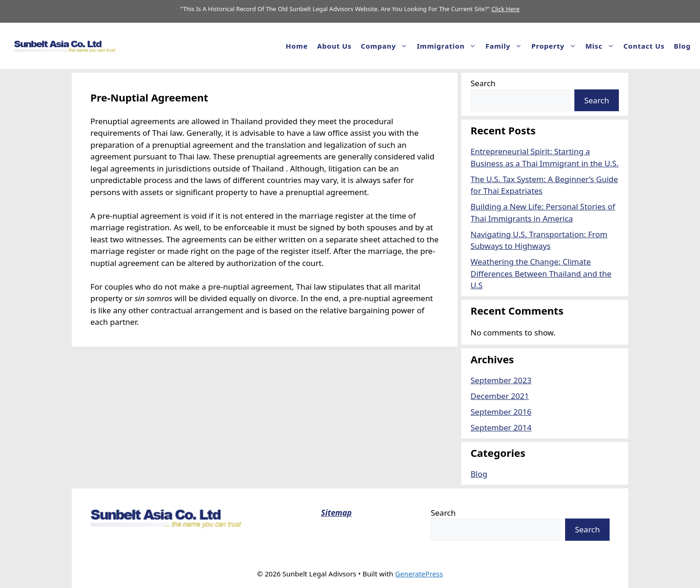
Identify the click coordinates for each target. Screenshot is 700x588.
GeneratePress (419, 574)
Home (297, 46)
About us (334, 46)
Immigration (449, 46)
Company (386, 46)
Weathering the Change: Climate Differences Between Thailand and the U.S (541, 273)
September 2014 (501, 427)
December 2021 (500, 396)
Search (483, 83)
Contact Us (644, 46)
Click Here (506, 9)
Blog (682, 46)
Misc (602, 46)
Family (506, 46)
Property (556, 46)
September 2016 (501, 412)
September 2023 (501, 380)
